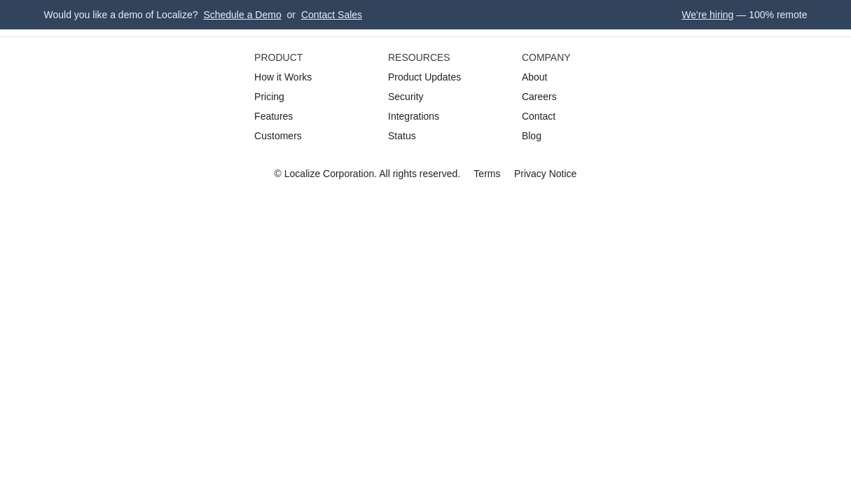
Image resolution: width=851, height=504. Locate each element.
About (535, 77)
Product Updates (424, 77)
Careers (539, 97)
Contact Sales (332, 15)
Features (274, 116)
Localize (302, 174)
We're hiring (707, 15)
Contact (539, 116)
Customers (278, 136)
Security (406, 97)
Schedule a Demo (242, 15)
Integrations (414, 116)
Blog (532, 136)
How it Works (283, 77)
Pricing (269, 97)
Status (402, 136)
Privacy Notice (545, 174)
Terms (487, 174)
